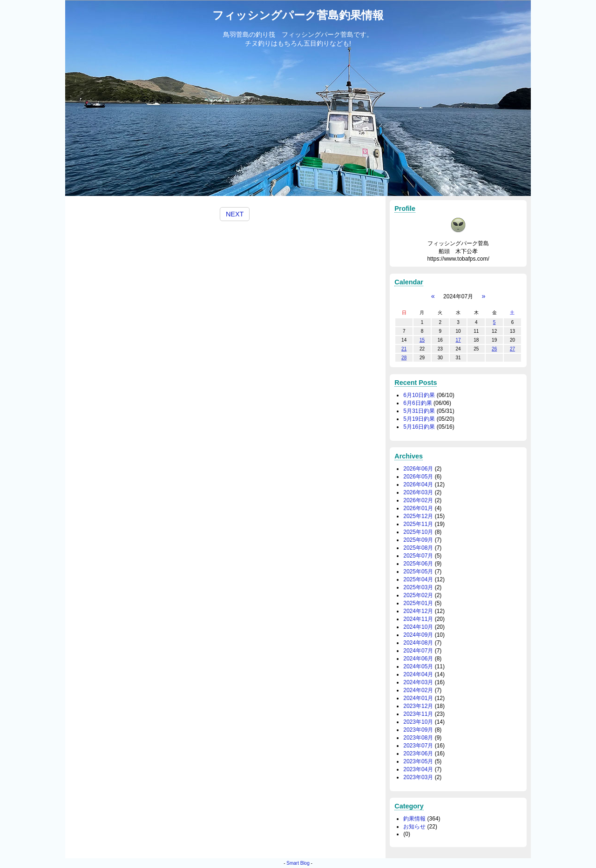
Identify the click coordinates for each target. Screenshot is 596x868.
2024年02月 (418, 690)
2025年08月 (418, 548)
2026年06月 (418, 469)
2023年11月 (418, 714)
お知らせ (414, 827)
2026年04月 (418, 484)
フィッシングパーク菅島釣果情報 (298, 15)
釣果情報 (414, 819)
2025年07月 (418, 556)
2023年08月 (418, 738)
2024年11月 (418, 619)
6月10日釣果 (419, 395)
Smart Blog (298, 863)
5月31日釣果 (419, 411)
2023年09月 (418, 730)
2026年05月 (418, 477)
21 (404, 349)
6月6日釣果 (417, 403)
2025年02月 (418, 595)
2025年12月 (418, 516)
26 (494, 349)
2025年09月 (418, 540)
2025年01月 (418, 603)
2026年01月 (418, 508)
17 (458, 340)
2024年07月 (418, 651)
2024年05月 (418, 666)
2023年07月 (418, 746)
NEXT (235, 214)
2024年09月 (418, 635)
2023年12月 (418, 706)
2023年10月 (418, 722)
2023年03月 (418, 777)
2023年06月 (418, 754)
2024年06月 (418, 659)
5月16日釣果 (419, 427)
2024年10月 (418, 627)
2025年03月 (418, 587)
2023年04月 (418, 769)
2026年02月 (418, 500)
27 (512, 349)
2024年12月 (418, 611)
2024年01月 (418, 698)
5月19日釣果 (419, 419)
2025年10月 (418, 532)
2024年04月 (418, 674)
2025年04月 (418, 579)
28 (404, 358)
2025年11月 (418, 524)
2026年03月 (418, 492)
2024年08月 (418, 643)
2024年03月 (418, 682)
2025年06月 (418, 564)
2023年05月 (418, 761)
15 (422, 340)
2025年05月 (418, 572)
